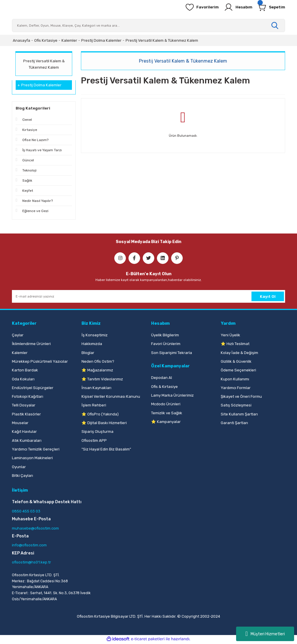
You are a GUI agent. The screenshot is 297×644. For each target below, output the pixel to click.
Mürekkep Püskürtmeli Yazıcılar (40, 361)
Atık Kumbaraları (27, 440)
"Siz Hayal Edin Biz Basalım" (106, 449)
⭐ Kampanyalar (166, 422)
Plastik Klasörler (26, 414)
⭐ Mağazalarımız (97, 370)
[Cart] (270, 7)
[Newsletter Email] (148, 296)
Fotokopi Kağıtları (28, 396)
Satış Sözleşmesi (236, 405)
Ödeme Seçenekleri (238, 370)
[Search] (148, 25)
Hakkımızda (92, 344)
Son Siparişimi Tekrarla (172, 353)
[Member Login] (235, 7)
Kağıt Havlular (24, 432)
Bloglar (88, 353)
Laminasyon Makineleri (32, 458)
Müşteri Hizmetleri (265, 634)
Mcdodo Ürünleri (166, 404)
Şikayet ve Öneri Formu (241, 396)
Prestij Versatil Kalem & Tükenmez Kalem (162, 40)
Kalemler (20, 353)
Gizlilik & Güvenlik (236, 361)
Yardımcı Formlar (236, 388)
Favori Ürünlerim (166, 344)
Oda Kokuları (23, 379)
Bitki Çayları (22, 476)
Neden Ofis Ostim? (98, 361)
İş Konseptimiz (95, 335)
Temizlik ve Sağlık (167, 413)
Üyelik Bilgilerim (165, 335)
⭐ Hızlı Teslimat (235, 344)
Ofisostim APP (94, 440)
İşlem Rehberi (94, 405)
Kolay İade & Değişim (239, 353)
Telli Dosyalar (24, 405)
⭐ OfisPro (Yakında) (100, 414)
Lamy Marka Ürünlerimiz (172, 395)
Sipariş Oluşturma (97, 432)
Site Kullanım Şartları (239, 414)
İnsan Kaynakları (96, 388)
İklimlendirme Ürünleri (31, 344)
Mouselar (20, 423)
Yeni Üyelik (230, 335)
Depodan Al (162, 378)
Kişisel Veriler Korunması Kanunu (111, 396)
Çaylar (18, 335)
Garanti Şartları (234, 423)
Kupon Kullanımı (235, 379)
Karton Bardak (25, 370)
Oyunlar (19, 467)
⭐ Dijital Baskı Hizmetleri (104, 423)
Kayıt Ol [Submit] (268, 296)
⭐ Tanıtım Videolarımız (102, 379)
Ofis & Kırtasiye (164, 387)
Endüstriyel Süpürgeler (33, 388)
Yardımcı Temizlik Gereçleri (36, 449)
